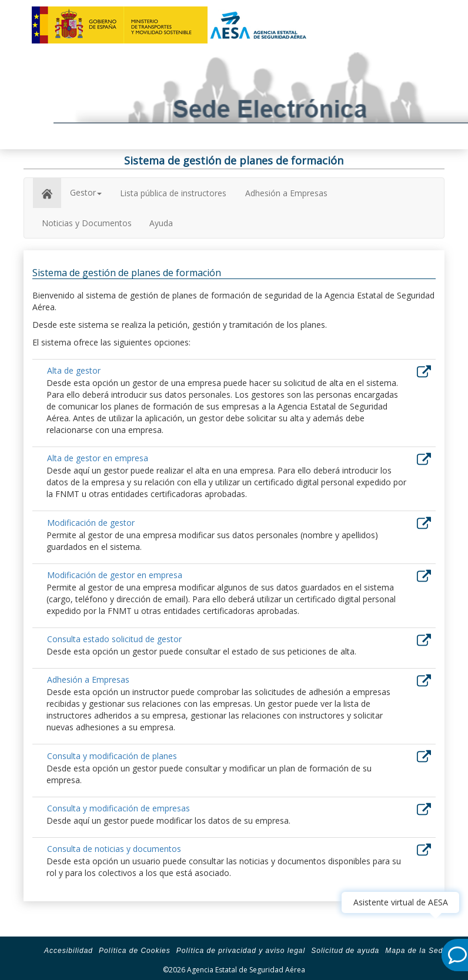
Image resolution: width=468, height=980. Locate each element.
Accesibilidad (68, 951)
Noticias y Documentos (87, 223)
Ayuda (161, 223)
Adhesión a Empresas (286, 193)
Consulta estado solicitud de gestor (114, 639)
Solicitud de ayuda (345, 951)
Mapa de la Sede (416, 951)
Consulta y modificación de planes (112, 756)
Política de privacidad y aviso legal (241, 951)
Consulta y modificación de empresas (118, 808)
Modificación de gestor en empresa (115, 575)
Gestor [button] (86, 192)
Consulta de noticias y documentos (114, 849)
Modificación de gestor (91, 523)
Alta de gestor (74, 370)
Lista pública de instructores (173, 193)
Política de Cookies (135, 951)
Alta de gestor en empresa (98, 458)
